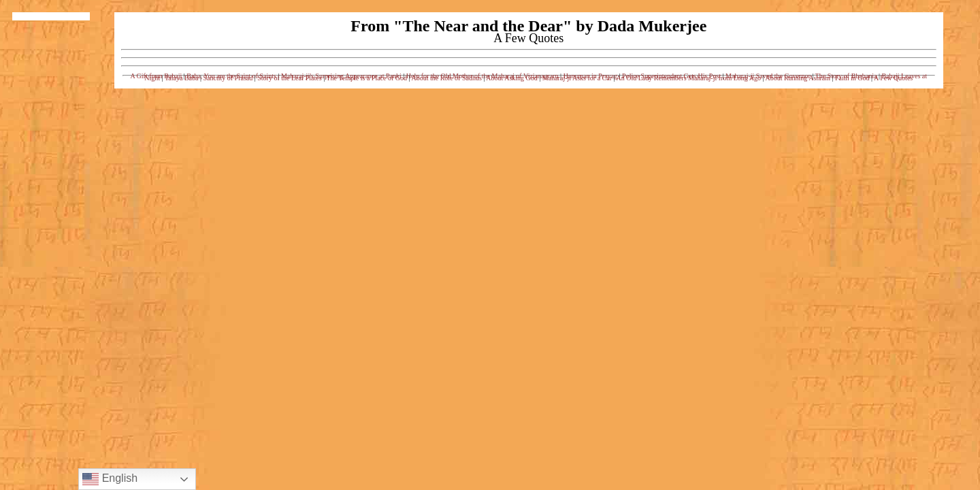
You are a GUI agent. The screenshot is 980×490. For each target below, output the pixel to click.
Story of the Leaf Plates (289, 78)
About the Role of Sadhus (446, 78)
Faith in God (852, 78)
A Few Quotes (893, 78)
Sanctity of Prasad (228, 78)
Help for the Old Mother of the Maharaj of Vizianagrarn (483, 76)
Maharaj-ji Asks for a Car (577, 78)
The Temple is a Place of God (367, 78)
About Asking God (512, 78)
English (110, 479)
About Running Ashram (798, 78)
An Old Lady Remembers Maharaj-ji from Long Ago (689, 78)
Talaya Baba (182, 78)
